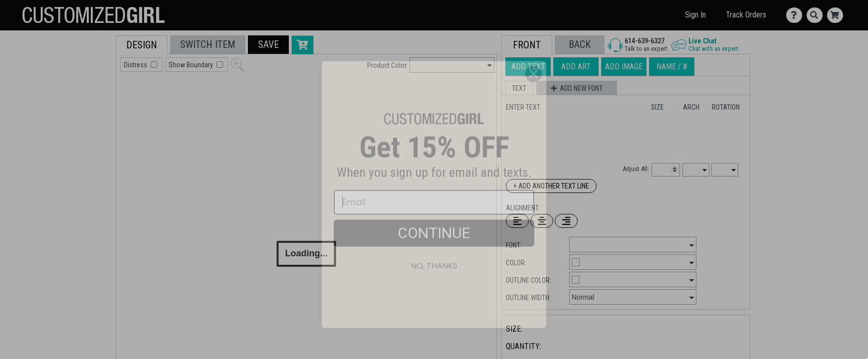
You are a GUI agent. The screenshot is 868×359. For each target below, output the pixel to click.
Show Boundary (192, 65)
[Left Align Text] (517, 221)
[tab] (94, 99)
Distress (136, 65)
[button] (268, 45)
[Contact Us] (796, 15)
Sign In (695, 15)
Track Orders (746, 15)
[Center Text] (542, 221)
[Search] (817, 15)
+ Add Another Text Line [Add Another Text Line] (551, 186)
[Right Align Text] (566, 221)
